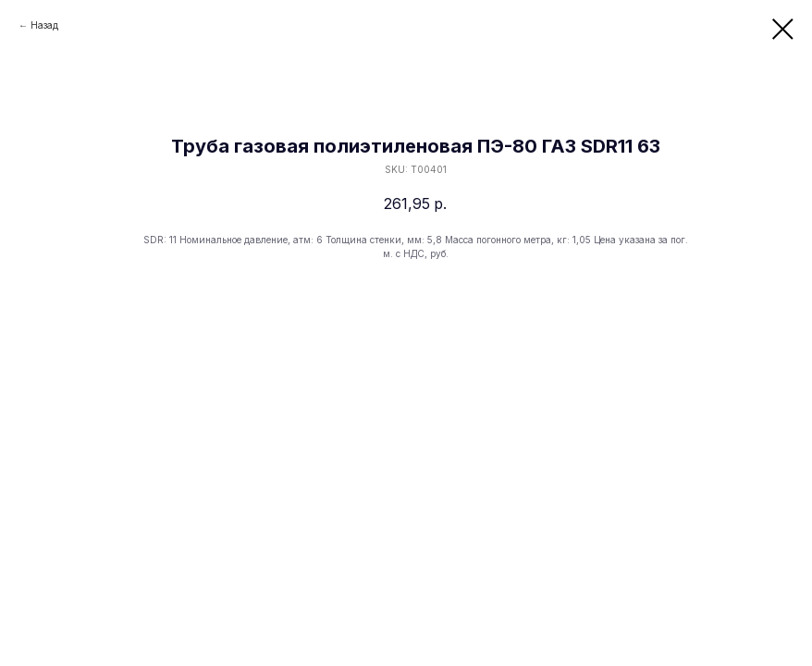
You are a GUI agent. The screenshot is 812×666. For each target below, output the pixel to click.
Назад (44, 25)
